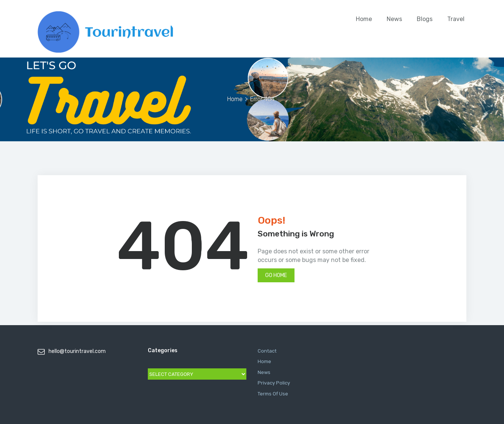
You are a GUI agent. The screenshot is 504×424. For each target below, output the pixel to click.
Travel (456, 19)
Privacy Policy (274, 383)
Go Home (276, 275)
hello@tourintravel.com (77, 351)
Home (364, 19)
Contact (267, 351)
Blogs (425, 19)
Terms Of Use (273, 394)
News (394, 19)
